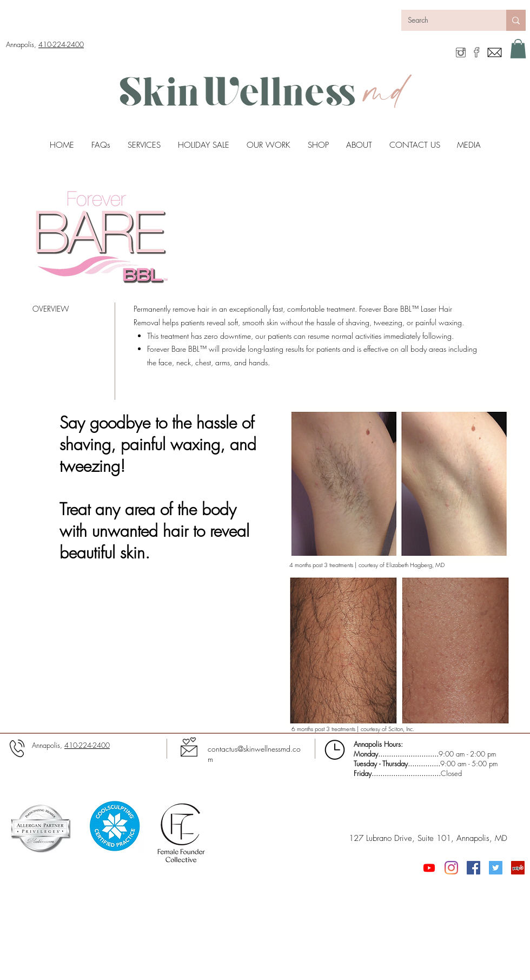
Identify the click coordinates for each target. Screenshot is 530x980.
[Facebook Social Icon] (473, 868)
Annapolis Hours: (378, 744)
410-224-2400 (61, 44)
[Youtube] (429, 868)
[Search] (446, 20)
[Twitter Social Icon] (496, 868)
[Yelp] (518, 868)
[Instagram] (451, 868)
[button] (518, 49)
